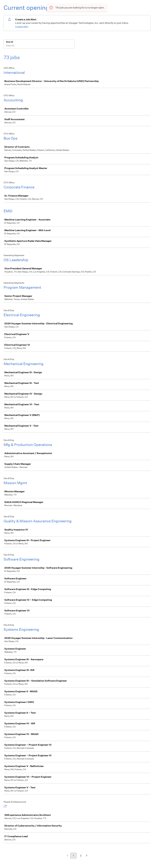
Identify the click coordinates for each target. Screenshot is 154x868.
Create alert (22, 27)
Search (10, 42)
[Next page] (87, 856)
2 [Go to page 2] (81, 856)
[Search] (39, 46)
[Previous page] (67, 856)
